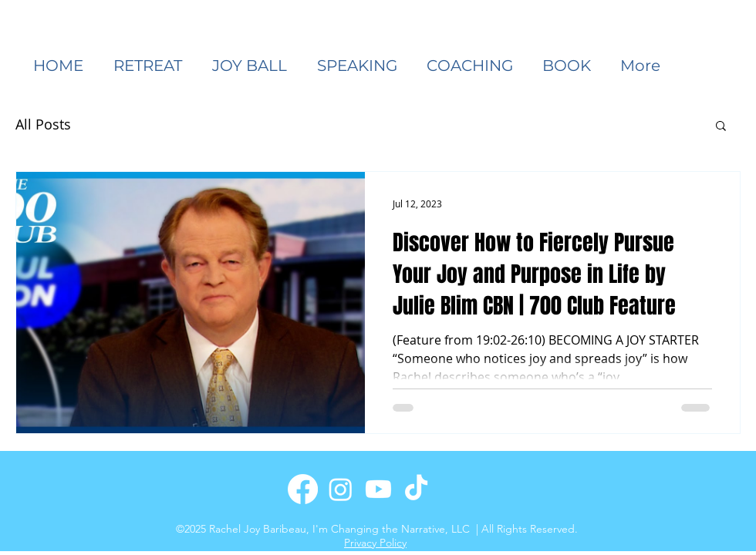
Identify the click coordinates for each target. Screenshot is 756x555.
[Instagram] (341, 489)
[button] (360, 66)
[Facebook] (303, 489)
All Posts (43, 124)
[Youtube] (378, 489)
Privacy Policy (375, 543)
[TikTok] (416, 489)
